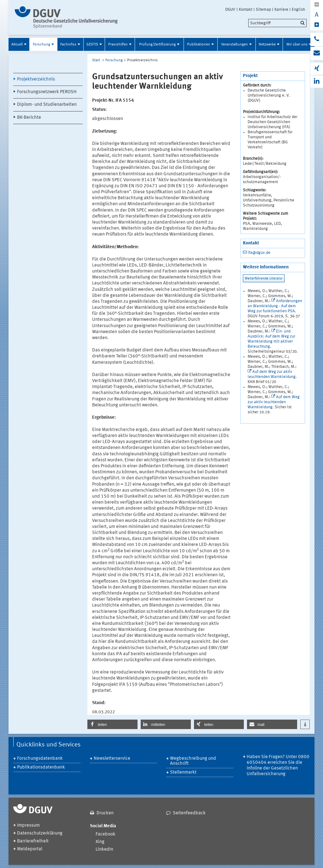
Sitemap (263, 9)
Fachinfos (68, 45)
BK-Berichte (29, 118)
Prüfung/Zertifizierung (157, 45)
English (298, 9)
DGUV (230, 9)
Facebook (106, 834)
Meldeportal (30, 849)
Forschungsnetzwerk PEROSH (47, 92)
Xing (100, 842)
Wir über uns (297, 45)
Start (96, 60)
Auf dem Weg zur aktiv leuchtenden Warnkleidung (274, 402)
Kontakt (246, 9)
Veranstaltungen (235, 45)
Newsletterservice (112, 759)
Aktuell (17, 45)
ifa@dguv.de (259, 253)
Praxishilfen (118, 45)
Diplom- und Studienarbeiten (47, 105)
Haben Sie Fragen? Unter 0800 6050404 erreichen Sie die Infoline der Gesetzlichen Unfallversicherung (278, 766)
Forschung (41, 45)
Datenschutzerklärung (40, 833)
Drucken (105, 813)
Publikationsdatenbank (41, 767)
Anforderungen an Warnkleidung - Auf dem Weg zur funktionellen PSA (275, 306)
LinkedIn (104, 850)
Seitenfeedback (189, 813)
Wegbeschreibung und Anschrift (193, 761)
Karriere (281, 9)
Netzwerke (267, 45)
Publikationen (199, 45)
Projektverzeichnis (36, 79)
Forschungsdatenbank (40, 759)
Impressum (28, 826)
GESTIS (92, 45)
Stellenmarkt (183, 772)
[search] (277, 23)
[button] (112, 724)
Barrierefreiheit (33, 841)
